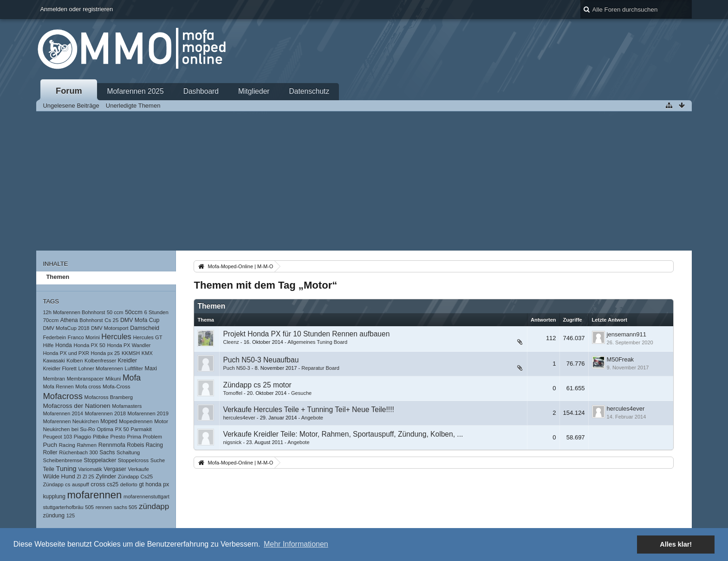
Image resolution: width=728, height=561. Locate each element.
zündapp (154, 506)
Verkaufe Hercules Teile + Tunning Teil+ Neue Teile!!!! (308, 409)
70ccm (51, 320)
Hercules (116, 336)
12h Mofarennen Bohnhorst (74, 312)
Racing (67, 445)
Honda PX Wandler (129, 345)
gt (141, 484)
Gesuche (301, 393)
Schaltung (128, 452)
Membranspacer (85, 379)
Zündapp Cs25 (135, 477)
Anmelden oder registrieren (76, 9)
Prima (134, 436)
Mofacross (63, 396)
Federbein (54, 337)
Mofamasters (127, 406)
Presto (118, 437)
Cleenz (231, 342)
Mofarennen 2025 (135, 91)
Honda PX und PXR (66, 353)
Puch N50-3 (236, 368)
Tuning (66, 469)
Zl (79, 477)
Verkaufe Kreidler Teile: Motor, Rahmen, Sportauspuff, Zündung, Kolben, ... (343, 434)
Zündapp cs (56, 484)
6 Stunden (156, 312)
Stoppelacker (100, 460)
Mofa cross (88, 387)
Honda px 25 (106, 353)
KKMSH (131, 353)
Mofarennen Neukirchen (71, 421)
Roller (50, 452)
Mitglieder (254, 91)
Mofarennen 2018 (105, 413)
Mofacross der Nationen (76, 406)
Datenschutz (309, 91)
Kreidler (127, 361)
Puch (50, 445)
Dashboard (201, 91)
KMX (147, 353)
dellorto (129, 484)
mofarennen (94, 495)
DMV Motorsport (110, 328)
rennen (104, 507)
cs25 (113, 484)
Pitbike (101, 437)
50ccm (134, 312)
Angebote (312, 418)
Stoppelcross (133, 460)
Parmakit (141, 429)
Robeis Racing (145, 445)
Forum (69, 91)
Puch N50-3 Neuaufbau (261, 360)
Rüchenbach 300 (78, 452)
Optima (105, 429)
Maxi (151, 368)
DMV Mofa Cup (140, 320)
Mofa (132, 378)
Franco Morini (84, 337)
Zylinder (106, 477)
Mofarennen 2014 (63, 413)
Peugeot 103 (57, 437)
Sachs (107, 452)
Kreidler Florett (59, 368)
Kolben (75, 361)
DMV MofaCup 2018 (66, 328)
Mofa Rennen (58, 387)
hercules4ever (239, 418)
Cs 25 (111, 320)
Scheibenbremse (62, 460)
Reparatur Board (320, 368)
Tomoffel (233, 393)
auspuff (81, 484)
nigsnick (232, 442)
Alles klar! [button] (676, 544)
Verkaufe (138, 469)
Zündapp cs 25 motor (257, 385)
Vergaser (115, 469)
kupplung (54, 497)
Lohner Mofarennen (100, 368)
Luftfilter (134, 368)
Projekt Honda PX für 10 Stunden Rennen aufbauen (306, 334)
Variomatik (90, 469)
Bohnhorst (91, 320)
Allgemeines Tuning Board (317, 342)
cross (98, 484)
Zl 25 (88, 477)
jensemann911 (627, 334)
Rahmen (87, 445)
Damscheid (145, 328)
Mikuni (113, 379)
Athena (69, 320)
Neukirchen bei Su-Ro (69, 429)
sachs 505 (125, 507)
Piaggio (83, 437)
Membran (54, 379)
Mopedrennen (136, 421)
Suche (158, 460)
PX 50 (122, 429)
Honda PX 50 (89, 345)
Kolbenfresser (100, 361)
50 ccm (115, 312)
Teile (49, 469)
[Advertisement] (364, 181)
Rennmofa (112, 445)
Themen (58, 277)
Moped (109, 421)
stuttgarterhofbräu (63, 507)
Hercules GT (147, 337)
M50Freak (621, 359)
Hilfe (48, 345)
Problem (153, 437)
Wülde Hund (59, 477)
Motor (161, 421)
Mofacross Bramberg (109, 397)
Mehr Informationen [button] (296, 544)
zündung (54, 516)
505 (89, 507)
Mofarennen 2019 (148, 413)
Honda (64, 345)
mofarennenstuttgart (146, 497)
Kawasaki (54, 361)
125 (71, 516)
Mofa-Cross (116, 387)
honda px (157, 484)
